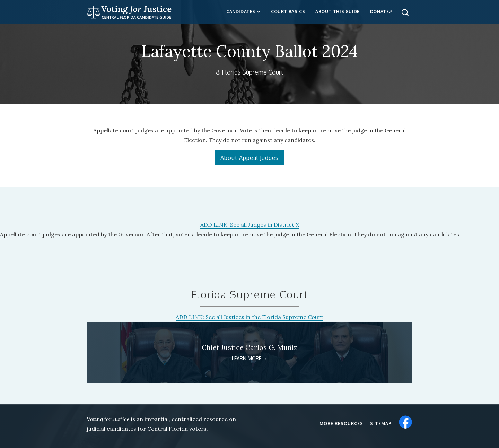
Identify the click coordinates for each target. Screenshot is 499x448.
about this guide (338, 12)
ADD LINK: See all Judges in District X (250, 225)
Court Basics (288, 12)
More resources (341, 424)
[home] (129, 11)
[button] (243, 12)
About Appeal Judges (249, 158)
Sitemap (381, 424)
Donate (380, 12)
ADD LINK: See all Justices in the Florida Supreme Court (249, 317)
